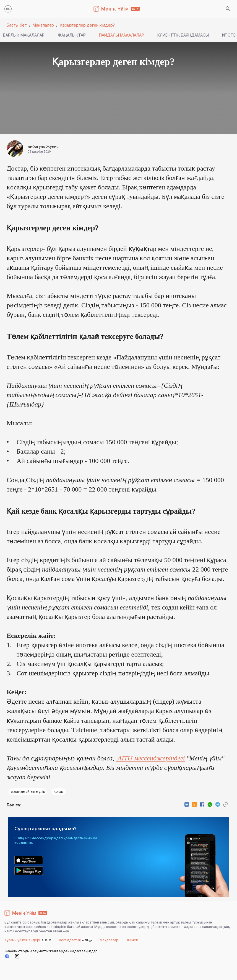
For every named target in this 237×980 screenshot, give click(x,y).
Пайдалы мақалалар (122, 35)
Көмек (132, 940)
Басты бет (17, 25)
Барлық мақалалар (24, 35)
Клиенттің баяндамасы (183, 35)
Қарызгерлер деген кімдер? (87, 25)
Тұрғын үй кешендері (23, 940)
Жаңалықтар (72, 35)
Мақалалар (43, 25)
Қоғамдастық (70, 940)
